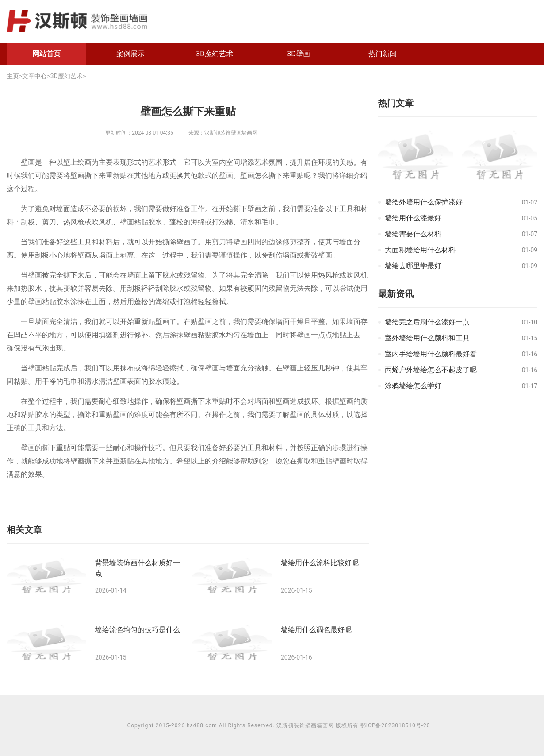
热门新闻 (383, 54)
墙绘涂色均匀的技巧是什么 (138, 630)
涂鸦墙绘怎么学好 (413, 386)
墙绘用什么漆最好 (413, 218)
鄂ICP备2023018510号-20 (395, 725)
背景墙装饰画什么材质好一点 (138, 568)
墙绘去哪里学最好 (413, 266)
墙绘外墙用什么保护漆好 (424, 202)
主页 (13, 76)
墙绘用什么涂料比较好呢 (320, 563)
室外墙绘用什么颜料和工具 (427, 338)
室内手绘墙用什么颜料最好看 (431, 354)
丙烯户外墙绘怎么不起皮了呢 (431, 370)
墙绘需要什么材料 (413, 234)
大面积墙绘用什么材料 (420, 250)
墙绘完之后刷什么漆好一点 (427, 322)
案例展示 (130, 54)
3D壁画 (299, 54)
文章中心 (34, 76)
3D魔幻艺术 (215, 54)
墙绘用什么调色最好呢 (316, 630)
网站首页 (46, 54)
